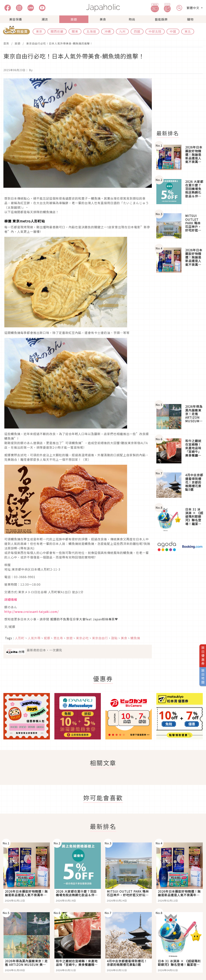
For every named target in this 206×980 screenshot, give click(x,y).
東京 (39, 31)
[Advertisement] (180, 338)
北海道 (91, 31)
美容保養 (16, 19)
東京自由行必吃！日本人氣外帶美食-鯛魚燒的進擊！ (59, 43)
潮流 (45, 19)
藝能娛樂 (161, 19)
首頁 (6, 43)
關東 (75, 31)
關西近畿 (57, 31)
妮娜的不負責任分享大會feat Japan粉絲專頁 (83, 619)
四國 (137, 31)
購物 (190, 19)
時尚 (132, 19)
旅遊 (74, 19)
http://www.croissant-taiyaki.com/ (32, 612)
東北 (188, 31)
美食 (103, 19)
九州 (122, 31)
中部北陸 (155, 31)
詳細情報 (11, 599)
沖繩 (108, 31)
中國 (173, 31)
